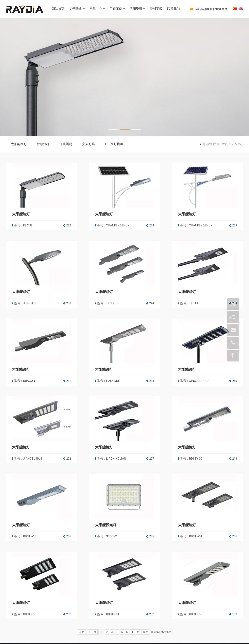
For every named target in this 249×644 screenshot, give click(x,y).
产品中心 (97, 9)
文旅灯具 (89, 144)
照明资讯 (137, 9)
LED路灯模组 (114, 144)
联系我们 (174, 9)
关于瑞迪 (77, 9)
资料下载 (156, 9)
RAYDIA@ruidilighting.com (209, 9)
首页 (225, 144)
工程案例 (117, 9)
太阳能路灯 (19, 144)
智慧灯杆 (43, 144)
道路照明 (66, 144)
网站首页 (58, 9)
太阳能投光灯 (106, 591)
